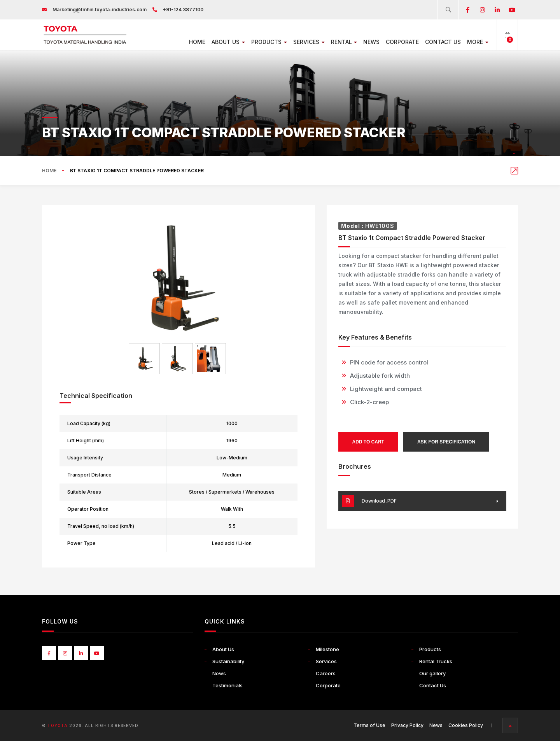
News (371, 42)
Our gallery (432, 673)
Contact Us (442, 42)
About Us (224, 42)
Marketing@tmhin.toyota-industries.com (100, 10)
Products (266, 42)
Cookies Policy (466, 725)
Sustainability (228, 661)
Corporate (402, 42)
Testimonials (227, 685)
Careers (326, 673)
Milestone (327, 649)
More (477, 42)
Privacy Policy (407, 725)
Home (193, 42)
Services (307, 42)
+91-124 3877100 (183, 10)
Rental (343, 42)
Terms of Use (369, 725)
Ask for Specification (446, 442)
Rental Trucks (436, 661)
